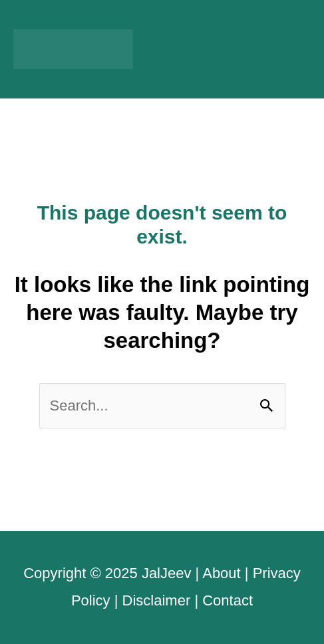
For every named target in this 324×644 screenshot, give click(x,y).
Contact (228, 600)
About (222, 573)
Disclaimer (157, 600)
